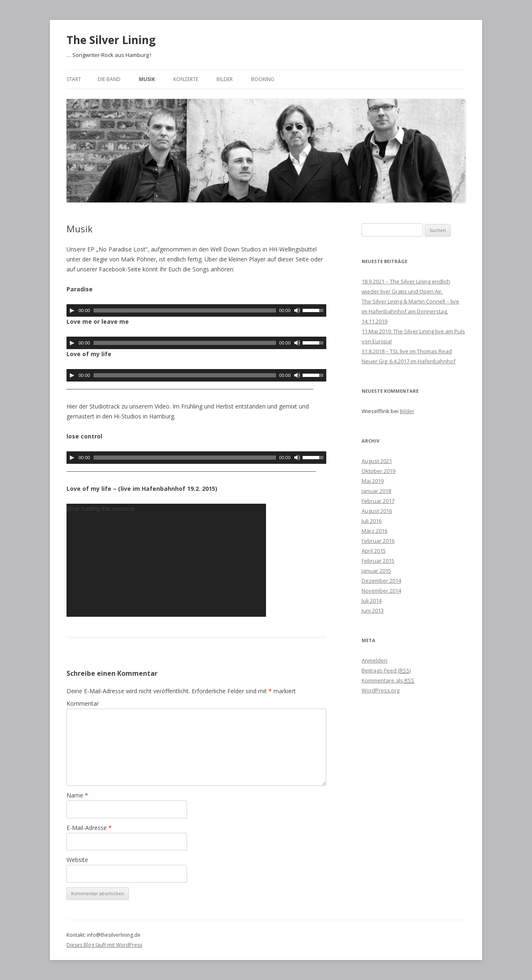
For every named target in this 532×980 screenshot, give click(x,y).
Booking (263, 79)
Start (74, 79)
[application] (196, 310)
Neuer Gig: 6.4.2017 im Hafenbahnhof (409, 361)
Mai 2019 (373, 481)
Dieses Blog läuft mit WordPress (104, 945)
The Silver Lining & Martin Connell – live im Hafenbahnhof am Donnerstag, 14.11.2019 (410, 311)
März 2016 (374, 531)
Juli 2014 (372, 601)
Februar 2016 (378, 541)
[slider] (185, 310)
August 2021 (377, 461)
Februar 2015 (378, 561)
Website (77, 860)
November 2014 (381, 591)
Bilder (225, 79)
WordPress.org (381, 690)
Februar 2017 (378, 501)
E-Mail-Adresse (89, 828)
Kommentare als (388, 680)
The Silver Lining (111, 40)
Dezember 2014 (381, 581)
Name (77, 795)
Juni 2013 (373, 611)
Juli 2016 (372, 521)
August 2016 (377, 511)
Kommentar (83, 703)
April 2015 (374, 551)
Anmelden (374, 660)
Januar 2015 (376, 571)
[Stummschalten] (297, 310)
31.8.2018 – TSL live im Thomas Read (407, 351)
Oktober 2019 (378, 471)
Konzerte (186, 79)
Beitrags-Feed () (386, 670)
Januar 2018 (376, 491)
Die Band (109, 79)
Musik (147, 79)
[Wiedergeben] (72, 310)
